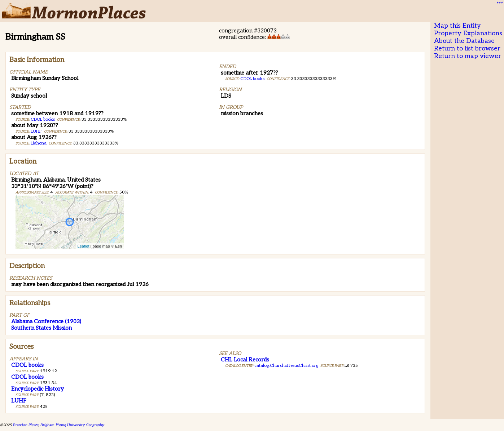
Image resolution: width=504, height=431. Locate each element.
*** (499, 4)
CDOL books (43, 119)
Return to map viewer (468, 56)
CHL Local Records (245, 360)
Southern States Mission (41, 328)
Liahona (39, 143)
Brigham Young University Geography (72, 425)
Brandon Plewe (25, 425)
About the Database (464, 41)
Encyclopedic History (38, 389)
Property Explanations (468, 33)
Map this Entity (457, 26)
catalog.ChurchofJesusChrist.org (286, 366)
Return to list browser (467, 48)
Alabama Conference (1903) (46, 321)
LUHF (36, 131)
